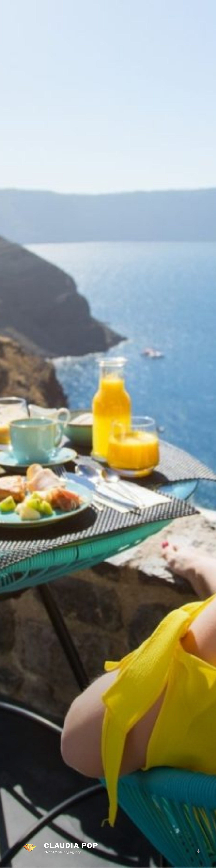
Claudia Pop (71, 835)
